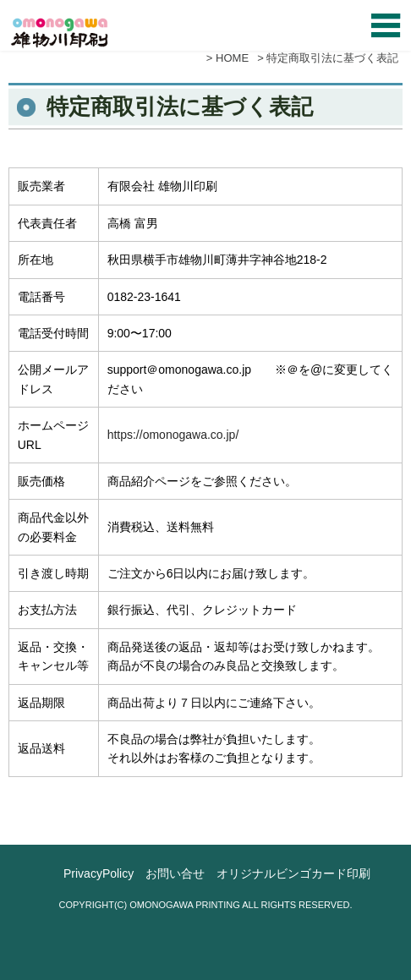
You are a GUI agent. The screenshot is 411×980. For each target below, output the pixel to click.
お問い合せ (175, 873)
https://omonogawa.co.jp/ (173, 435)
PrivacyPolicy (99, 873)
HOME (232, 58)
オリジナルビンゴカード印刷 (293, 873)
